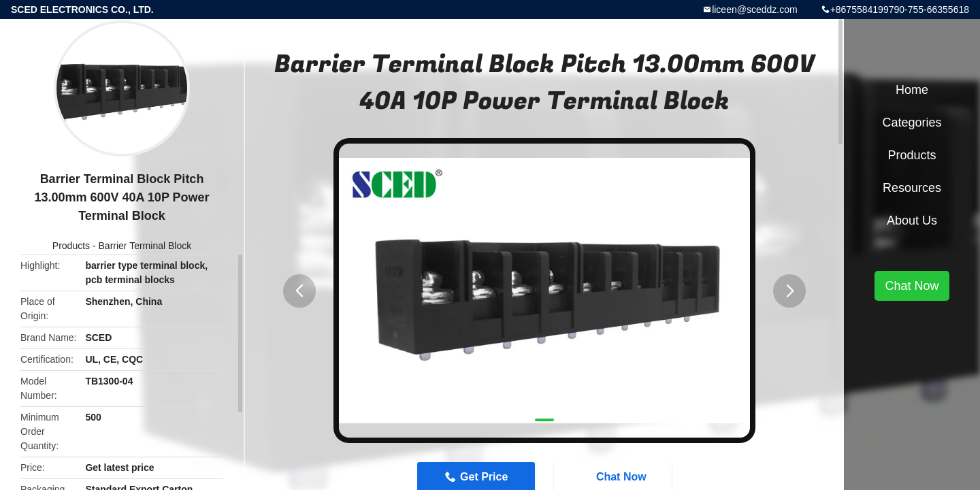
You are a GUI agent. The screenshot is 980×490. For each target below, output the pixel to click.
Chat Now (912, 286)
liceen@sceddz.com (755, 10)
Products (71, 246)
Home (912, 90)
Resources (912, 188)
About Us (912, 220)
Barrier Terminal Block (145, 246)
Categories (912, 122)
